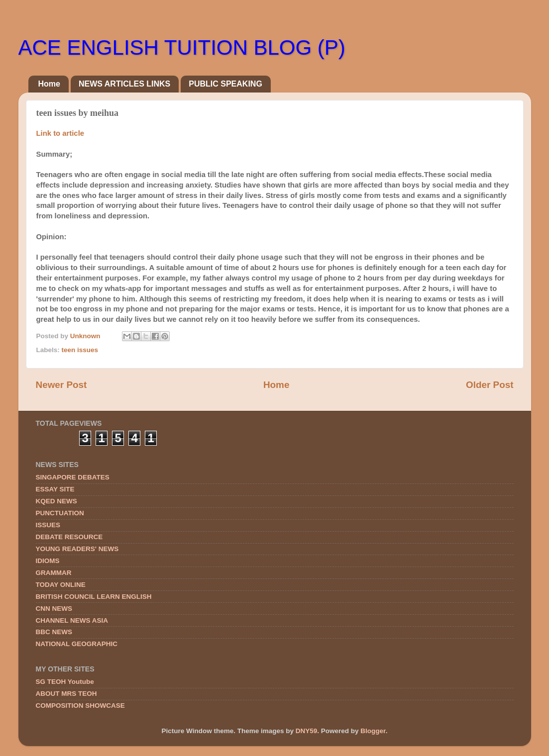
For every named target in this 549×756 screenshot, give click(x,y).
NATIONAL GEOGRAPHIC (77, 644)
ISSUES (48, 525)
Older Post (490, 385)
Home (49, 84)
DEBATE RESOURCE (69, 537)
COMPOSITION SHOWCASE (80, 706)
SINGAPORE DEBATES (73, 477)
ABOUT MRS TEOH (66, 694)
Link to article (60, 133)
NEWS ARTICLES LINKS (124, 84)
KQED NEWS (56, 501)
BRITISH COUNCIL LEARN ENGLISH (94, 597)
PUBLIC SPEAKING (225, 84)
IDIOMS (48, 561)
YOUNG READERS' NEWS (77, 549)
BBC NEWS (54, 632)
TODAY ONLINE (61, 585)
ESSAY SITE (55, 489)
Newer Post (61, 385)
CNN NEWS (54, 609)
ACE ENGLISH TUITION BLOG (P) (182, 47)
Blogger (373, 731)
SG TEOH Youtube (65, 682)
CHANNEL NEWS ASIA (72, 620)
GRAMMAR (54, 573)
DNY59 (307, 731)
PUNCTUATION (60, 513)
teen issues (80, 350)
